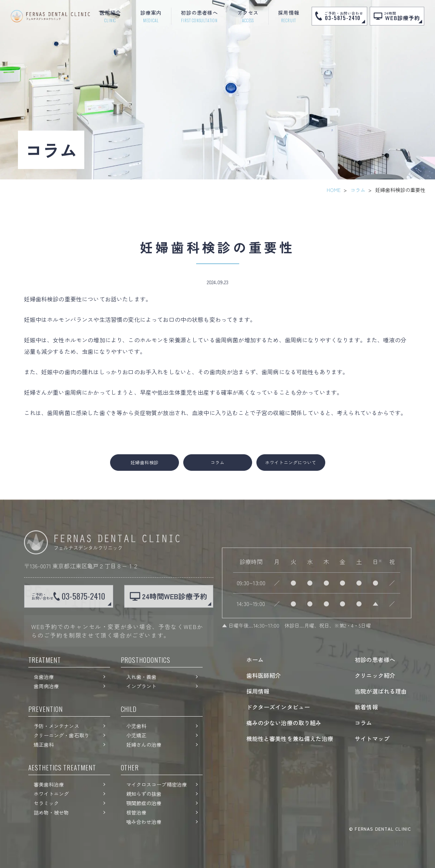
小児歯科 (136, 726)
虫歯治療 (44, 677)
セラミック (46, 803)
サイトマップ (372, 738)
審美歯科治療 (49, 784)
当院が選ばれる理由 (381, 691)
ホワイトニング (51, 794)
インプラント (141, 686)
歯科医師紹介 (264, 675)
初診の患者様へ (375, 660)
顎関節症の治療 (144, 803)
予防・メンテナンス (56, 726)
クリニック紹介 (375, 675)
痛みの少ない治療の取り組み (284, 723)
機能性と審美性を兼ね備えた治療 (290, 738)
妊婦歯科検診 (145, 462)
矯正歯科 (44, 745)
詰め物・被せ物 (51, 812)
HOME (334, 190)
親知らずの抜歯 (144, 794)
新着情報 (366, 707)
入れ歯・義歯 (141, 677)
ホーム (255, 660)
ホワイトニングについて (291, 462)
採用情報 (258, 691)
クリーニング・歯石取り (62, 735)
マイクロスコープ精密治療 (157, 784)
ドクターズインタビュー (278, 707)
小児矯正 (136, 735)
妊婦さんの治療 (144, 745)
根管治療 (136, 812)
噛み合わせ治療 (144, 822)
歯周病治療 (46, 686)
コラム (358, 190)
